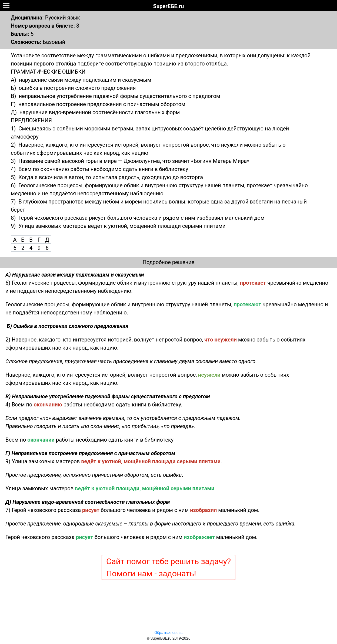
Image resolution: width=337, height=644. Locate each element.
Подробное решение (168, 262)
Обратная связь (169, 633)
